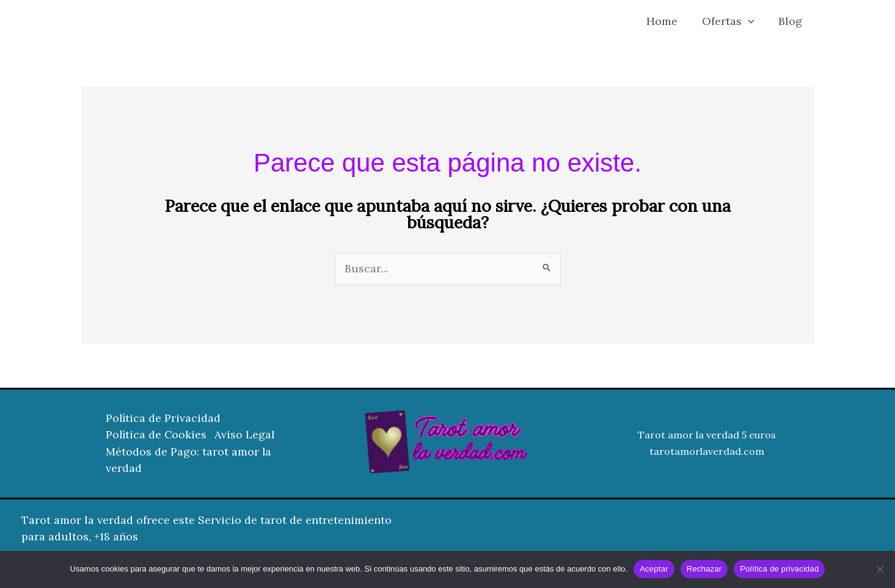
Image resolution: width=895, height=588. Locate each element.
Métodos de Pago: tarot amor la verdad (189, 460)
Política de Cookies (157, 436)
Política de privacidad (779, 569)
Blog (791, 21)
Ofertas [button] (731, 21)
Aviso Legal (248, 436)
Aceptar (654, 569)
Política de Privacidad (164, 419)
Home (667, 21)
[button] (751, 21)
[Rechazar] (880, 569)
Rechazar (704, 569)
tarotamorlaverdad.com (707, 452)
